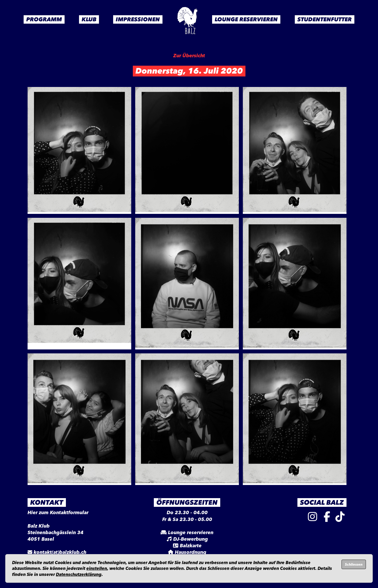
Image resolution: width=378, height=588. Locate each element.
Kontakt (47, 502)
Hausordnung (191, 552)
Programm (44, 19)
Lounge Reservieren (246, 19)
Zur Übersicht (189, 56)
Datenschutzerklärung (79, 574)
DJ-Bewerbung (191, 539)
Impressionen (138, 19)
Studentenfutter (325, 19)
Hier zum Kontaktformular (58, 513)
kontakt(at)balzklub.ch (60, 552)
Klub (89, 19)
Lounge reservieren (191, 533)
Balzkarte (191, 546)
